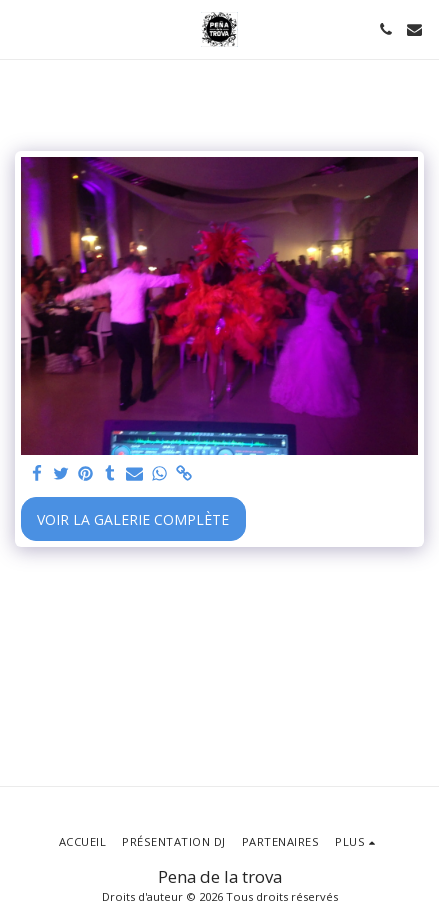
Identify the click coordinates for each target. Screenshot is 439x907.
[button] (22, 28)
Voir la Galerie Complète (133, 519)
